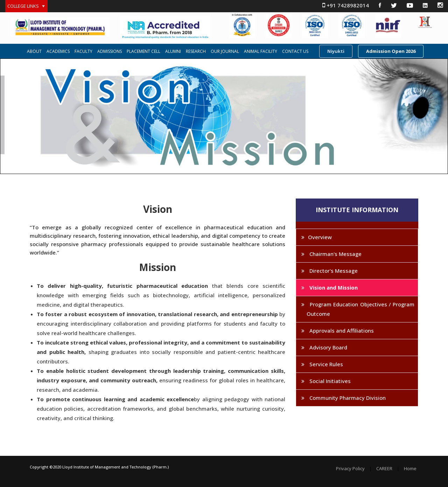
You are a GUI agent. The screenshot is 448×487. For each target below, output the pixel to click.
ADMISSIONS (110, 51)
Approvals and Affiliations (341, 331)
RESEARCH (196, 51)
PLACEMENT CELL (143, 51)
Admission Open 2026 (391, 51)
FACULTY (83, 51)
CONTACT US (295, 51)
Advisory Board (328, 347)
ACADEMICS (58, 51)
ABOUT (34, 51)
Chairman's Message (335, 254)
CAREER (384, 469)
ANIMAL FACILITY (261, 51)
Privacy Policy (350, 469)
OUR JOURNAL (225, 51)
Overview (320, 237)
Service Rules (325, 364)
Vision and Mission (333, 287)
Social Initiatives (329, 381)
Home (410, 469)
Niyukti (336, 51)
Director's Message (333, 271)
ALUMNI (173, 51)
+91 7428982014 (346, 5)
